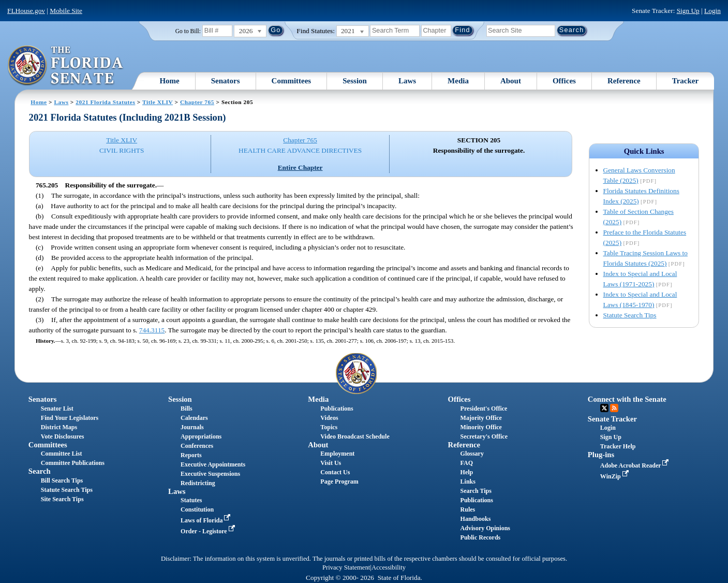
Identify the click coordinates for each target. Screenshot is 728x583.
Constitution (197, 509)
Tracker (685, 81)
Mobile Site (66, 11)
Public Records (481, 537)
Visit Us (331, 463)
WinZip (615, 476)
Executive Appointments (213, 464)
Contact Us (335, 472)
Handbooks (476, 519)
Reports (191, 455)
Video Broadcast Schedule (355, 436)
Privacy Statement (346, 567)
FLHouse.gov (26, 11)
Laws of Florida (206, 520)
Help (467, 472)
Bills (187, 409)
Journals (192, 427)
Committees (292, 81)
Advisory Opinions (485, 528)
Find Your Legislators (70, 418)
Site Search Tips (62, 499)
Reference (624, 81)
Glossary (472, 454)
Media (458, 81)
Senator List (57, 409)
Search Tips (476, 491)
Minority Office (481, 427)
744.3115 (152, 330)
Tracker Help (618, 446)
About (511, 81)
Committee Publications (73, 463)
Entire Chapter (300, 167)
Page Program (339, 482)
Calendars (194, 418)
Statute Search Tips (630, 315)
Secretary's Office (484, 436)
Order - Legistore (209, 531)
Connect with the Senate (627, 399)
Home (169, 81)
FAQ (467, 463)
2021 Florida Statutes (105, 102)
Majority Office (481, 418)
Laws (407, 81)
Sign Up (688, 11)
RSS (614, 408)
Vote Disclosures (63, 436)
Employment (337, 454)
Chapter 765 (197, 102)
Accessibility (389, 567)
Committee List (62, 454)
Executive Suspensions (210, 474)
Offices (564, 81)
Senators (226, 81)
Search (40, 471)
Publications (337, 409)
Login (712, 11)
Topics (329, 427)
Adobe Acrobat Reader (636, 465)
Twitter (604, 408)
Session (355, 81)
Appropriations (201, 436)
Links (468, 482)
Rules (468, 509)
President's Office (484, 409)
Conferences (197, 446)
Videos (329, 418)
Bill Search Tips (62, 480)
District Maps (59, 427)
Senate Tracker (612, 419)
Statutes (191, 500)
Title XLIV (158, 102)
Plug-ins (601, 455)
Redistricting (198, 483)
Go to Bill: (188, 31)
